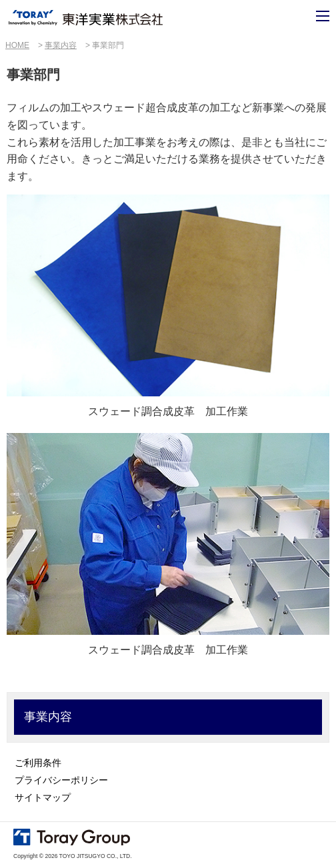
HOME (17, 45)
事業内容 (61, 45)
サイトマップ (43, 797)
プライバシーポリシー (61, 780)
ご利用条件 (38, 763)
